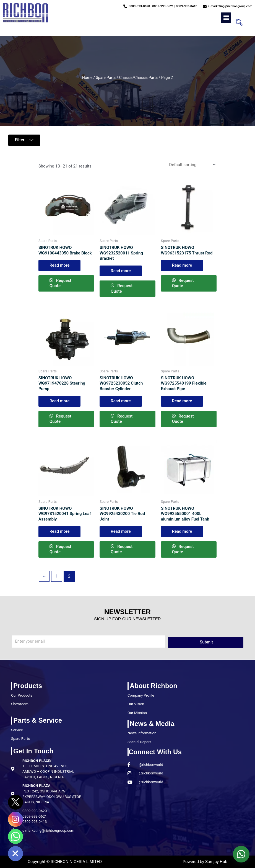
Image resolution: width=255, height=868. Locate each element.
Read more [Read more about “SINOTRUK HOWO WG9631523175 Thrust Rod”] (182, 265)
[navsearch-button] (238, 23)
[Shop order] (192, 165)
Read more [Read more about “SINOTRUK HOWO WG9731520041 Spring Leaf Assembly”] (60, 531)
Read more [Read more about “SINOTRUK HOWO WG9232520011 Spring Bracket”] (121, 271)
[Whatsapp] (15, 836)
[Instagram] (15, 819)
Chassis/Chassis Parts (139, 78)
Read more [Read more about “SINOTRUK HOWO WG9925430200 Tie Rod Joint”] (121, 531)
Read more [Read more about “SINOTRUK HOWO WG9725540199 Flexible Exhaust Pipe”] (182, 401)
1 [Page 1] (57, 576)
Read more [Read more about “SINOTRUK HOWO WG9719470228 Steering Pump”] (60, 401)
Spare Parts (106, 78)
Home (87, 78)
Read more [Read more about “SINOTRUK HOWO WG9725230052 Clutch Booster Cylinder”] (121, 401)
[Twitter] (15, 802)
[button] (226, 18)
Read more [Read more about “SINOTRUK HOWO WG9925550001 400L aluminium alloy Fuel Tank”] (182, 531)
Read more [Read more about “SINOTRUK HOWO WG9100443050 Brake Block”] (60, 265)
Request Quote (60, 283)
